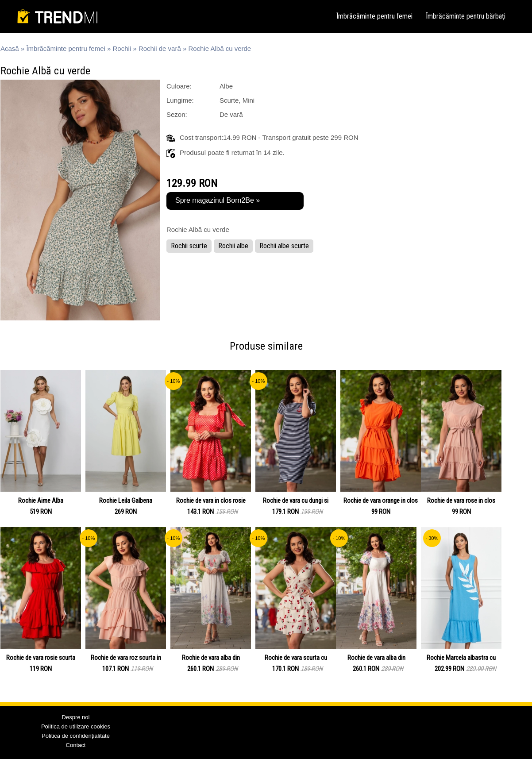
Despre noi (76, 717)
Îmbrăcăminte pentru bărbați (466, 16)
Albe (226, 86)
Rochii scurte (189, 246)
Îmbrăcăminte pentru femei (374, 16)
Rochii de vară (160, 48)
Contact (76, 745)
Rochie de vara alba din (211, 658)
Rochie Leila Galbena (126, 501)
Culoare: (179, 86)
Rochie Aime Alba (41, 501)
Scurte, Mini (237, 100)
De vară (231, 114)
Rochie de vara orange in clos (381, 501)
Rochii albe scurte (284, 246)
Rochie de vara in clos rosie (211, 501)
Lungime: (180, 100)
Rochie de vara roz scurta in (126, 658)
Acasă (10, 48)
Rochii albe (233, 246)
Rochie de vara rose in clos (461, 501)
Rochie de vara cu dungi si (296, 501)
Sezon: (177, 114)
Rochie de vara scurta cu (296, 658)
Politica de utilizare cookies (76, 726)
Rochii (122, 48)
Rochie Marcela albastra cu (461, 658)
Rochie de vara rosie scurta (41, 658)
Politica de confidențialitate (76, 736)
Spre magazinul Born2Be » (218, 200)
